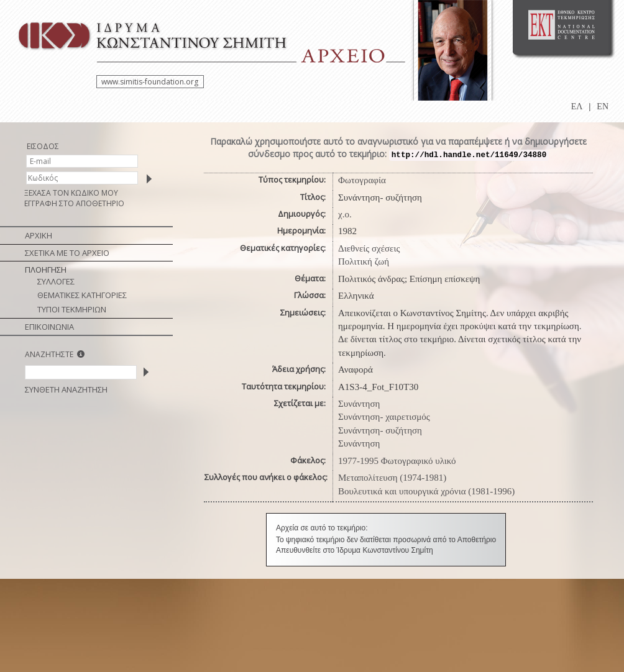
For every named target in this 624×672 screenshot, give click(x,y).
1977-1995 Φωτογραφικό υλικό (397, 461)
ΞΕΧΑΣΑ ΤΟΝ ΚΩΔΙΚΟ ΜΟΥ (71, 193)
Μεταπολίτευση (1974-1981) (392, 478)
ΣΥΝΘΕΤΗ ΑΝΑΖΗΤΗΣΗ (66, 389)
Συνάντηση (359, 404)
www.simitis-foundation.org (150, 82)
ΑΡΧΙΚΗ (39, 235)
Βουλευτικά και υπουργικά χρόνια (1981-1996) (426, 491)
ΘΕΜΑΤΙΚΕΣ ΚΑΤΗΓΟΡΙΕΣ (82, 295)
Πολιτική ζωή (364, 261)
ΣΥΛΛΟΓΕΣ (56, 281)
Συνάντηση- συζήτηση (380, 430)
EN (603, 107)
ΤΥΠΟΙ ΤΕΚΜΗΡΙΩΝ (72, 309)
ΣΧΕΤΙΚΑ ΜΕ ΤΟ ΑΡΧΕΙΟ (67, 253)
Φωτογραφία (362, 180)
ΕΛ (577, 107)
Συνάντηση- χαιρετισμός (384, 417)
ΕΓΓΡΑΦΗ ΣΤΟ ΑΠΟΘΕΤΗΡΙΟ (74, 203)
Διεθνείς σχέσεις (369, 248)
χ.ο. (345, 214)
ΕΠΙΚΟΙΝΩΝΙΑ (49, 327)
